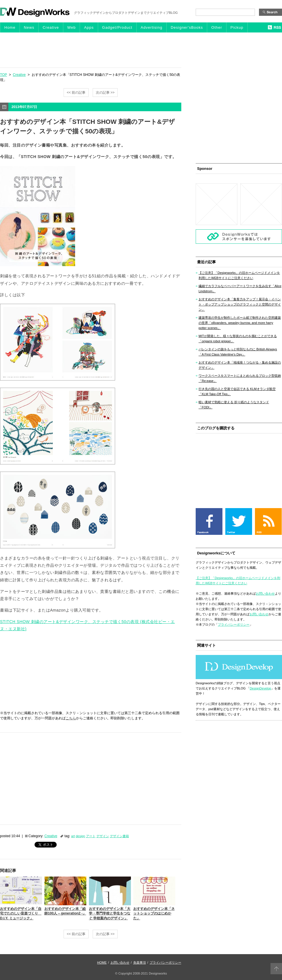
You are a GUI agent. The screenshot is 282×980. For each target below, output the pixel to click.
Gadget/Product (117, 27)
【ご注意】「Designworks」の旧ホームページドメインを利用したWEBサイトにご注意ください (239, 275)
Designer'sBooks (187, 27)
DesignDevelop (261, 688)
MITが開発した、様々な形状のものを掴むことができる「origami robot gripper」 (238, 339)
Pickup (237, 27)
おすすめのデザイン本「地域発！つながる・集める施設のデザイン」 (240, 365)
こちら (71, 718)
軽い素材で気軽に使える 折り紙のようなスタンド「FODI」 (234, 405)
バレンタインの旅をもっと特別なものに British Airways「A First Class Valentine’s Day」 (238, 352)
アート (91, 836)
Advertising (152, 27)
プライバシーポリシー (234, 624)
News (29, 27)
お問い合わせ (265, 593)
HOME (102, 962)
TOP (3, 75)
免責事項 (140, 962)
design (80, 836)
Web (72, 27)
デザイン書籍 (119, 836)
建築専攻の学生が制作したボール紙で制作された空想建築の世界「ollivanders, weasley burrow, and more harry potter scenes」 (240, 323)
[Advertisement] (141, 50)
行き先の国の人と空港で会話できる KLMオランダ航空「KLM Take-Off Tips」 (237, 391)
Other (217, 27)
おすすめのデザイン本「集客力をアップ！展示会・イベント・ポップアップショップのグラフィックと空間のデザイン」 (240, 304)
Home (10, 27)
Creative (51, 27)
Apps (89, 27)
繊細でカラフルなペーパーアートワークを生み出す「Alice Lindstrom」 (240, 289)
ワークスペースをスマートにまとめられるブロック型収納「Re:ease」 (240, 378)
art (73, 836)
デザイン (103, 836)
